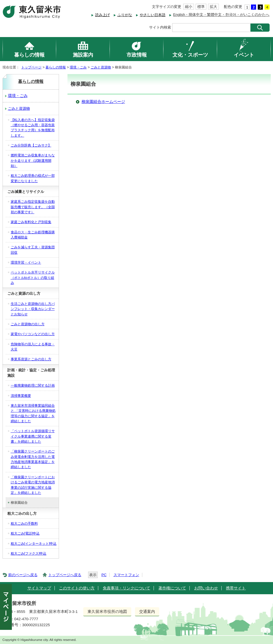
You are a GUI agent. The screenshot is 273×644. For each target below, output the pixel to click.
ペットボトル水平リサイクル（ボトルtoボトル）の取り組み (33, 278)
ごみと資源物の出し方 (28, 324)
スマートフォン (126, 575)
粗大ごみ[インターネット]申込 (34, 544)
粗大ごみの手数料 (24, 524)
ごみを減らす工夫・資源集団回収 (33, 250)
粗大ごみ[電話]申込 (25, 533)
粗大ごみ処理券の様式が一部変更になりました (33, 178)
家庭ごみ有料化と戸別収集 (31, 222)
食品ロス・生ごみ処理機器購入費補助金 (33, 235)
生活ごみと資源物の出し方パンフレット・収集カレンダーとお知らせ (33, 309)
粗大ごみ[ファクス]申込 (29, 553)
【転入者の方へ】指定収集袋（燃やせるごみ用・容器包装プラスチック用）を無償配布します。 (33, 128)
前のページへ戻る (23, 575)
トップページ (31, 67)
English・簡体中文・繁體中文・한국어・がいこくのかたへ (221, 15)
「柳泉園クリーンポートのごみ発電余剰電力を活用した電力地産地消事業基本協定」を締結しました (33, 459)
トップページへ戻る (65, 575)
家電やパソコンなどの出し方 (33, 334)
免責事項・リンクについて (126, 588)
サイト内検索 (160, 27)
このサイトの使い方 (77, 588)
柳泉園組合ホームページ (103, 102)
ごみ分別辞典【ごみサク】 (31, 145)
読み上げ (102, 15)
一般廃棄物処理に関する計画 (33, 385)
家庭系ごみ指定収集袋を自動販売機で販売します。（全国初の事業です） (33, 207)
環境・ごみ (78, 67)
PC (104, 575)
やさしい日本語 (153, 15)
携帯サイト (236, 588)
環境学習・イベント (26, 262)
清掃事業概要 (21, 396)
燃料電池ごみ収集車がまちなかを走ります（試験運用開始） (33, 161)
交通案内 (147, 612)
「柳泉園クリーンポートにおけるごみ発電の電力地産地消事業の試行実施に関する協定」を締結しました (33, 485)
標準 (201, 7)
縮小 (189, 7)
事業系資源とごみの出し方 (31, 359)
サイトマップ (39, 588)
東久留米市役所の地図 (107, 612)
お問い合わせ (206, 588)
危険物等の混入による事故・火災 (33, 347)
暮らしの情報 (56, 67)
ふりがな (125, 15)
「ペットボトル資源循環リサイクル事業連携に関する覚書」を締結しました (33, 436)
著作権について (172, 588)
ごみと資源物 (101, 67)
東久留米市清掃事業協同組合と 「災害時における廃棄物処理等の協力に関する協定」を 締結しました (33, 413)
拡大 (213, 7)
